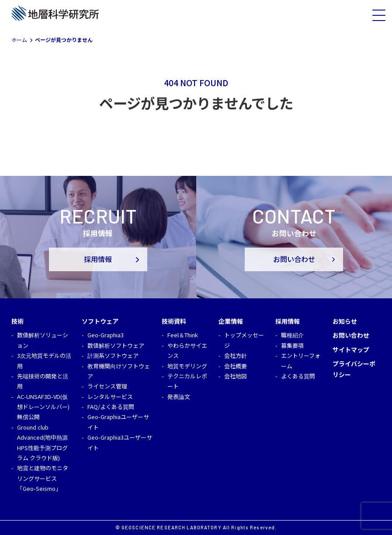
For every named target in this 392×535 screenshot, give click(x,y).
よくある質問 (298, 376)
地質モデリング (187, 366)
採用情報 (98, 259)
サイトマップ (351, 350)
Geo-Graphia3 (106, 335)
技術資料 (174, 321)
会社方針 (236, 355)
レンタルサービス (110, 397)
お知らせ (345, 321)
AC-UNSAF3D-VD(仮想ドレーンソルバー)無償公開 (43, 407)
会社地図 (236, 376)
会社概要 (236, 366)
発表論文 (179, 397)
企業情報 (231, 321)
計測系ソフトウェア (113, 355)
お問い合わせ (294, 259)
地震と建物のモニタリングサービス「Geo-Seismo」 (43, 478)
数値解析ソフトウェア (116, 345)
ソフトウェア (100, 321)
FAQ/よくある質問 (111, 407)
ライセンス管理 (107, 386)
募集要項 (292, 345)
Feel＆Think (183, 335)
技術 (17, 321)
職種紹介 (292, 335)
